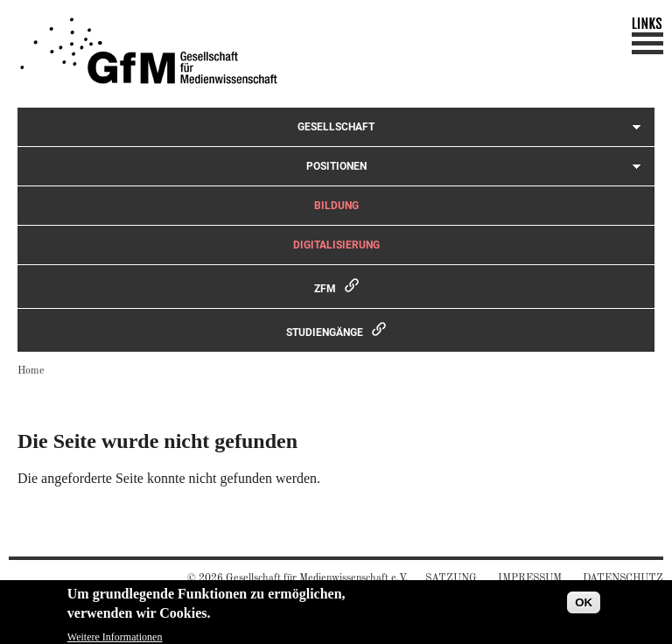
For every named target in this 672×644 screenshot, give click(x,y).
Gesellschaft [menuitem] (336, 127)
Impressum (530, 578)
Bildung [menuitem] (336, 206)
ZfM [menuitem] (325, 289)
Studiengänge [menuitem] (325, 332)
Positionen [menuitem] (336, 166)
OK (584, 606)
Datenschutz (623, 578)
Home (31, 371)
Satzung (451, 578)
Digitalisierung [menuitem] (336, 245)
